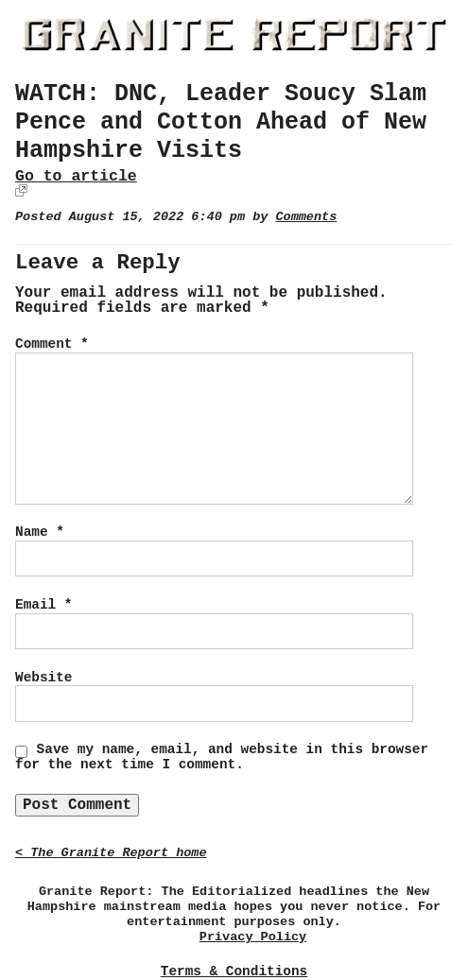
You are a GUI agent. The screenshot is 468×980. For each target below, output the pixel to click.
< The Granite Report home (111, 853)
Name (40, 532)
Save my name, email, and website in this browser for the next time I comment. (222, 757)
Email (43, 605)
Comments (306, 217)
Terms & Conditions (234, 971)
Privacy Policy (253, 937)
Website (43, 678)
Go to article (76, 176)
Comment (52, 344)
